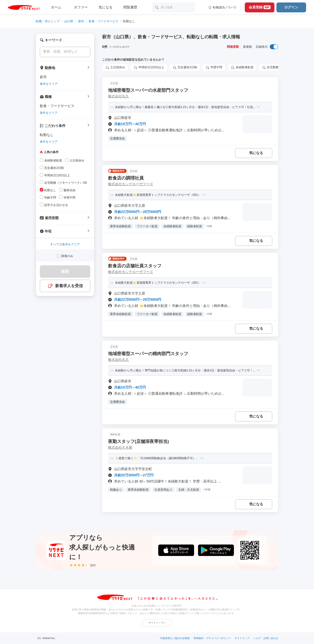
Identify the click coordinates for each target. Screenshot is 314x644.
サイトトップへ (157, 623)
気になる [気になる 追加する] (256, 153)
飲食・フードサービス (104, 21)
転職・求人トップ (48, 21)
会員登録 (260, 7)
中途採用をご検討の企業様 (175, 638)
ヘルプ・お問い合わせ (266, 638)
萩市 (81, 21)
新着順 (247, 47)
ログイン (291, 7)
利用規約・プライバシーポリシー (212, 638)
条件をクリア (49, 84)
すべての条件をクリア (65, 244)
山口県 (69, 21)
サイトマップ (242, 638)
